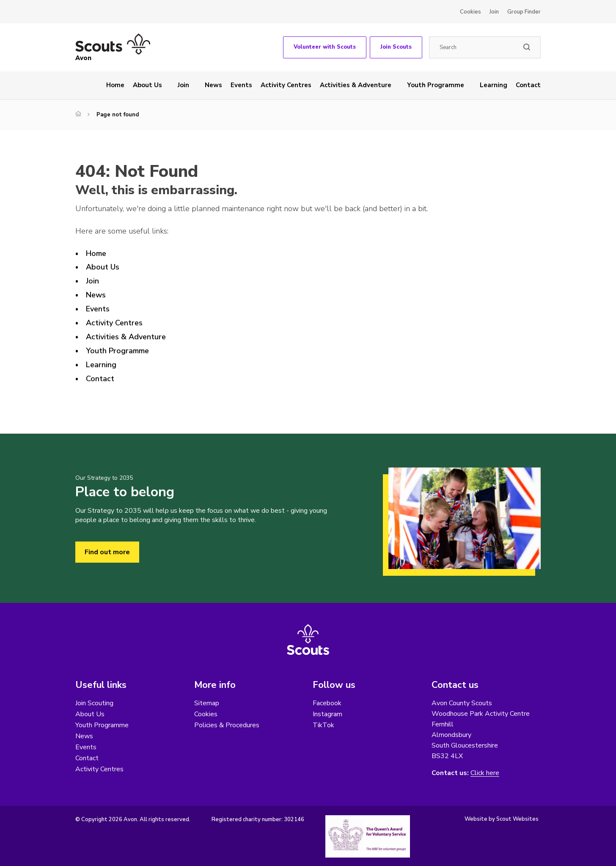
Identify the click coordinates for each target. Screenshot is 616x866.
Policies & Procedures (227, 725)
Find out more (107, 552)
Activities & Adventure (356, 85)
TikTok (323, 725)
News (213, 85)
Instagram (327, 714)
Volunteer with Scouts (325, 47)
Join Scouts (396, 47)
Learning (494, 85)
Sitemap (207, 703)
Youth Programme (436, 85)
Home (115, 85)
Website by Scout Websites (502, 819)
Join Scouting (94, 703)
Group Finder (524, 12)
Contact (528, 85)
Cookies (470, 12)
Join (494, 12)
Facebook (327, 703)
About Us (147, 85)
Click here (485, 773)
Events (241, 85)
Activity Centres (286, 85)
